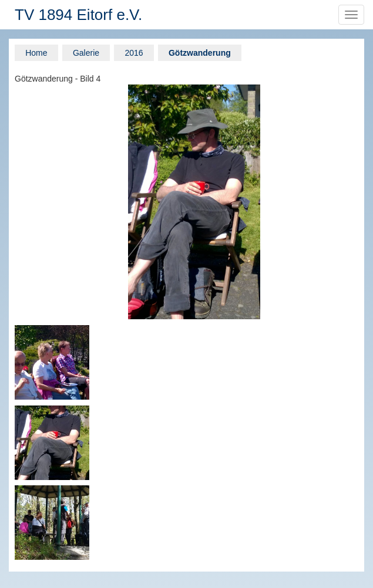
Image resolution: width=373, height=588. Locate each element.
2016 (134, 53)
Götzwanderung (200, 53)
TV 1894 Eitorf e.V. (78, 15)
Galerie (86, 53)
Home (36, 53)
